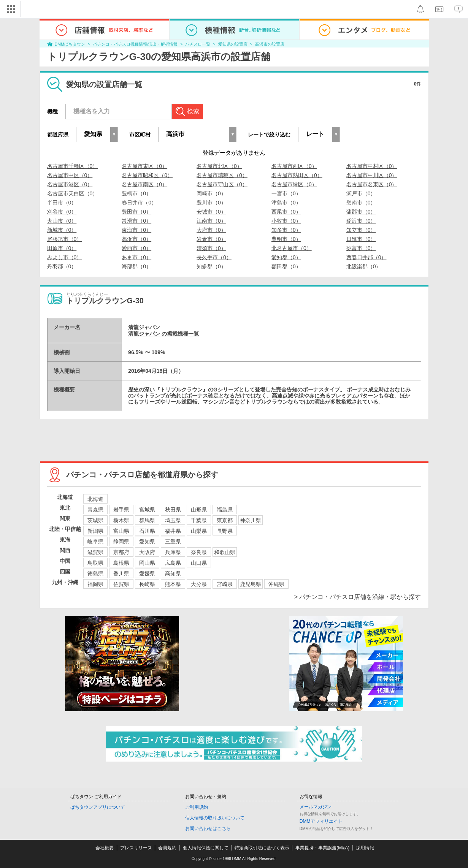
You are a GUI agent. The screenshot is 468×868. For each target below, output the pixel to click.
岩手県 (121, 510)
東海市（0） (136, 230)
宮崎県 (225, 584)
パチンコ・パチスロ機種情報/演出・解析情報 (135, 44)
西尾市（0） (286, 212)
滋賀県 (95, 552)
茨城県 (95, 520)
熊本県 (173, 584)
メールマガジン (316, 807)
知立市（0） (361, 230)
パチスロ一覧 (198, 44)
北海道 (95, 499)
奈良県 (199, 552)
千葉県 (199, 520)
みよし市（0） (65, 257)
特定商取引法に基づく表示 (262, 848)
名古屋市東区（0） (144, 166)
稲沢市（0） (361, 221)
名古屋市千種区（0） (73, 166)
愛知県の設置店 (233, 44)
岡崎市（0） (211, 193)
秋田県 (173, 510)
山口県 (199, 563)
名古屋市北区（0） (219, 166)
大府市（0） (211, 230)
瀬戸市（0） (361, 193)
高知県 (173, 573)
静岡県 (121, 542)
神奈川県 (251, 520)
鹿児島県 (251, 584)
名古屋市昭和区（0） (147, 175)
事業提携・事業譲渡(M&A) (322, 848)
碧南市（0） (361, 203)
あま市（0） (136, 257)
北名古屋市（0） (292, 248)
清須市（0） (211, 248)
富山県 (121, 531)
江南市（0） (211, 221)
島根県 (121, 563)
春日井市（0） (139, 203)
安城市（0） (211, 212)
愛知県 (147, 542)
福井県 (173, 531)
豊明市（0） (286, 239)
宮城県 (147, 510)
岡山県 (147, 563)
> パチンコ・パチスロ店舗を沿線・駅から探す (358, 597)
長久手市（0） (214, 257)
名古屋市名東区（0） (372, 184)
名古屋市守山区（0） (222, 184)
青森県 (95, 510)
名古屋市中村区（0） (372, 166)
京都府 (121, 552)
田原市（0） (62, 248)
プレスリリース (136, 848)
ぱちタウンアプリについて (98, 807)
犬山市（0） (62, 221)
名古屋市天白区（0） (73, 193)
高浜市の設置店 (270, 44)
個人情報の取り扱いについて (215, 818)
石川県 (147, 531)
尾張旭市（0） (65, 239)
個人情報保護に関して (206, 848)
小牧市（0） (286, 221)
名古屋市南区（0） (144, 184)
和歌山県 (225, 552)
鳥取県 (95, 563)
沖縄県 (276, 584)
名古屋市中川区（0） (372, 175)
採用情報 (365, 848)
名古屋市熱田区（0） (297, 175)
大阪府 (147, 552)
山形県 (199, 510)
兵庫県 (173, 552)
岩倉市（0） (211, 239)
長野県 (225, 531)
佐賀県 (121, 584)
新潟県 (95, 531)
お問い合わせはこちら (208, 828)
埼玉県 (173, 520)
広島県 (173, 563)
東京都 (225, 520)
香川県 (121, 573)
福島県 (225, 510)
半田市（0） (62, 203)
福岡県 (95, 584)
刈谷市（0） (62, 212)
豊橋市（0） (136, 193)
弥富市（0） (361, 248)
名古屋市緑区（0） (294, 184)
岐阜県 (95, 542)
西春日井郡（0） (366, 257)
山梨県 (199, 531)
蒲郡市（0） (361, 212)
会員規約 (167, 848)
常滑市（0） (136, 221)
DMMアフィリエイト (321, 821)
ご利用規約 (197, 807)
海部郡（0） (136, 266)
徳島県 (95, 573)
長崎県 (147, 584)
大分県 (199, 584)
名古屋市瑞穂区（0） (222, 175)
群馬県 (147, 520)
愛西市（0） (136, 248)
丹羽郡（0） (62, 266)
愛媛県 (147, 573)
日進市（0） (361, 239)
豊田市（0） (136, 212)
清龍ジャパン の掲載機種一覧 (163, 334)
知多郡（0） (211, 266)
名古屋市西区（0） (294, 166)
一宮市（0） (286, 193)
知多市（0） (286, 230)
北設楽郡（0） (364, 266)
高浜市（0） (136, 239)
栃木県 (121, 520)
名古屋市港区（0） (70, 184)
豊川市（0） (211, 203)
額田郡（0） (286, 266)
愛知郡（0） (286, 257)
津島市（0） (286, 203)
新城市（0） (62, 230)
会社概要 (105, 848)
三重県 (173, 542)
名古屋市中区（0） (70, 175)
